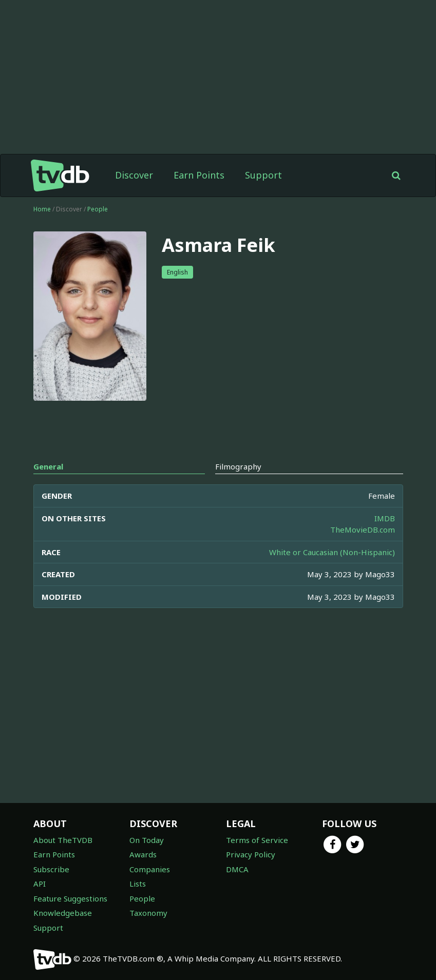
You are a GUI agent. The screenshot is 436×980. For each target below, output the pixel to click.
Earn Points (199, 175)
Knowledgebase (63, 913)
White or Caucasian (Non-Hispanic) (332, 552)
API (40, 884)
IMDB (385, 518)
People (98, 209)
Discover (134, 175)
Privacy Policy (251, 854)
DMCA (237, 869)
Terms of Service (257, 840)
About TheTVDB (63, 840)
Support (263, 175)
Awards (143, 854)
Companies (150, 869)
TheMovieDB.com (363, 530)
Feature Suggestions (70, 898)
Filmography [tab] (238, 466)
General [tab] (48, 466)
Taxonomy (148, 913)
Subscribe (51, 869)
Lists (138, 884)
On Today (147, 840)
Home (42, 209)
